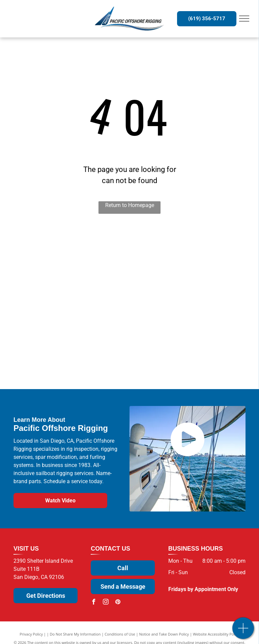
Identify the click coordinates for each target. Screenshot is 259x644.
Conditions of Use (120, 634)
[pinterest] (118, 603)
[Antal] (180, 306)
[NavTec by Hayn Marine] (80, 363)
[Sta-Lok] (80, 277)
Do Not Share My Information (75, 634)
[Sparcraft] (80, 306)
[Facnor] (180, 334)
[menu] (244, 19)
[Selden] (80, 248)
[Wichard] (180, 248)
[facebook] (93, 603)
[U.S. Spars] (80, 334)
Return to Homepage (130, 205)
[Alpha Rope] (180, 363)
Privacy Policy (31, 634)
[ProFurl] (180, 277)
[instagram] (106, 603)
